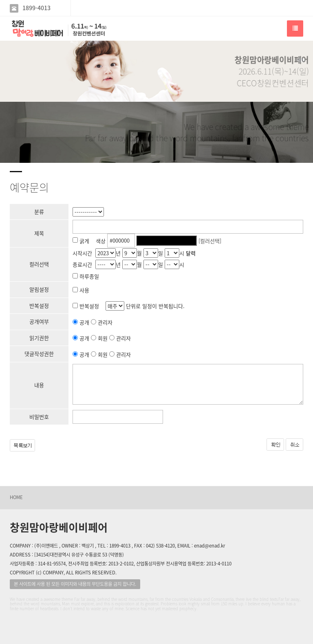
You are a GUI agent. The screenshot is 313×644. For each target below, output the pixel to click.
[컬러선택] (210, 240)
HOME (16, 497)
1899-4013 (36, 8)
